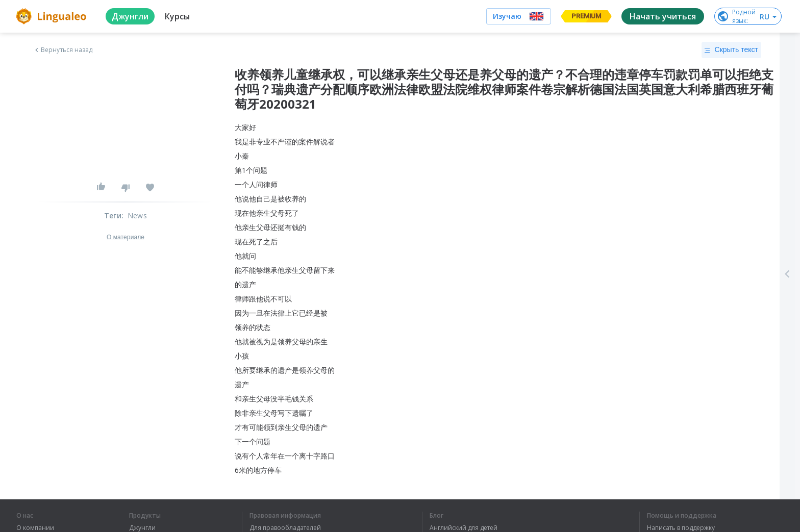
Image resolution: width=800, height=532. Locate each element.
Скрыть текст (731, 50)
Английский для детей (464, 528)
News (137, 216)
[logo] (53, 16)
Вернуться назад (63, 50)
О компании (35, 528)
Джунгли (142, 528)
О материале (126, 237)
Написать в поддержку (681, 528)
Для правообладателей (285, 528)
